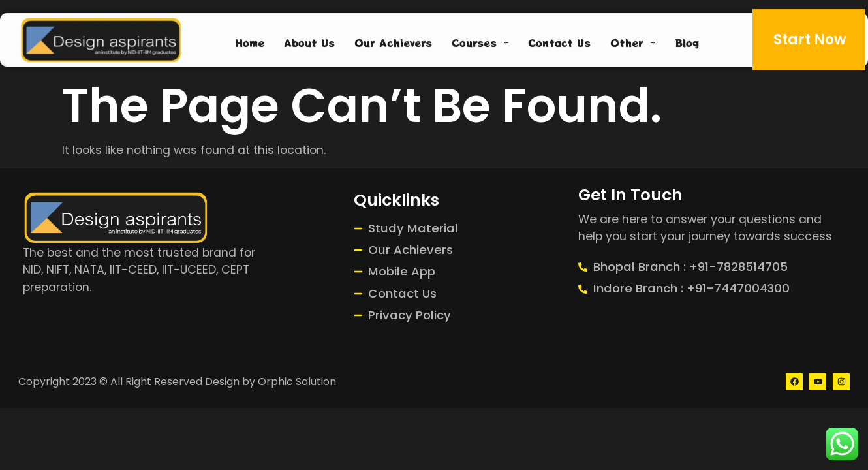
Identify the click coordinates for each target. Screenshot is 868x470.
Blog (687, 42)
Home (250, 42)
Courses (480, 42)
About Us (309, 42)
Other (633, 42)
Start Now (810, 39)
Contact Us (559, 42)
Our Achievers (393, 42)
